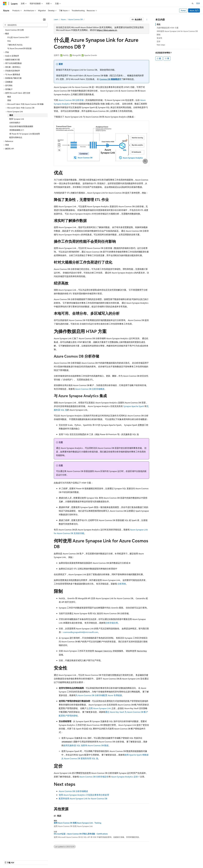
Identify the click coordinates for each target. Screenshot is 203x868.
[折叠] (44, 20)
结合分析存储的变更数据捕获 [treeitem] (21, 126)
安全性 (159, 38)
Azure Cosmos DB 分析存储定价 (94, 777)
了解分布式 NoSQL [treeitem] (15, 45)
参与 (135, 860)
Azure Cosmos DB (75, 19)
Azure (63, 19)
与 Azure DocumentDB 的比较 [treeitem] (19, 48)
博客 (126, 860)
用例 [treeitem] (9, 100)
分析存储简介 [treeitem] (15, 123)
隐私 (142, 860)
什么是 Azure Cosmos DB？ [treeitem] (18, 37)
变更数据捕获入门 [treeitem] (17, 130)
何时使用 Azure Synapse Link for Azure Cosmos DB (177, 31)
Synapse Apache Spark (134, 406)
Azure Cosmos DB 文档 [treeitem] (14, 30)
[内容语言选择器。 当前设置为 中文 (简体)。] (10, 860)
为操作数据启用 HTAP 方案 (168, 28)
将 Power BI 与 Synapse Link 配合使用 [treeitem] (25, 134)
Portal (183, 10)
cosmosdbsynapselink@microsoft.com (81, 632)
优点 (159, 24)
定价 (159, 41)
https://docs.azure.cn (107, 30)
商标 (179, 860)
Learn (56, 19)
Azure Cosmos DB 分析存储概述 (90, 389)
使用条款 (170, 860)
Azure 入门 (194, 10)
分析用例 (122, 584)
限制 (159, 35)
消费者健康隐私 (155, 860)
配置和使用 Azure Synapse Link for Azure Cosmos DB (83, 798)
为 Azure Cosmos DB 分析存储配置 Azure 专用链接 (99, 695)
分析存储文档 (112, 623)
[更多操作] (147, 20)
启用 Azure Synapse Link (100, 708)
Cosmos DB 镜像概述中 (110, 79)
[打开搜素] (193, 4)
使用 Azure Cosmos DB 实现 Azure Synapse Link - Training (78, 823)
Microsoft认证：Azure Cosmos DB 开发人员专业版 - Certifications (81, 834)
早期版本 (118, 860)
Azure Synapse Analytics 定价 (125, 777)
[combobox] (25, 25)
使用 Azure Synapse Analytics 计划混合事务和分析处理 (84, 795)
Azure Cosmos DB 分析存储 (71, 100)
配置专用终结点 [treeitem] (16, 137)
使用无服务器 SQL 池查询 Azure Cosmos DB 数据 (86, 745)
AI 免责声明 (106, 860)
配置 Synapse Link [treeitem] (17, 119)
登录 (198, 3)
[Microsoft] (5, 4)
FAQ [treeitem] (9, 41)
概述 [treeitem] (9, 97)
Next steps (161, 45)
